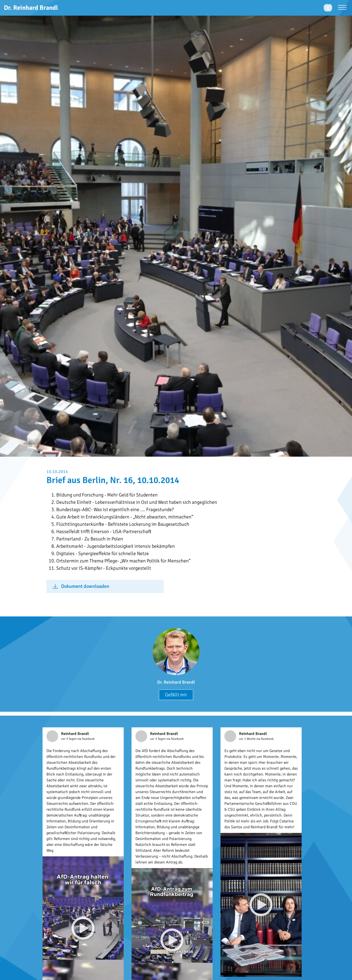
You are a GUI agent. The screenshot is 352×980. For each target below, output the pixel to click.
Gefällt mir (176, 695)
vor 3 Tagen (69, 739)
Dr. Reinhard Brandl (176, 682)
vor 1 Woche (248, 739)
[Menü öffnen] (342, 8)
